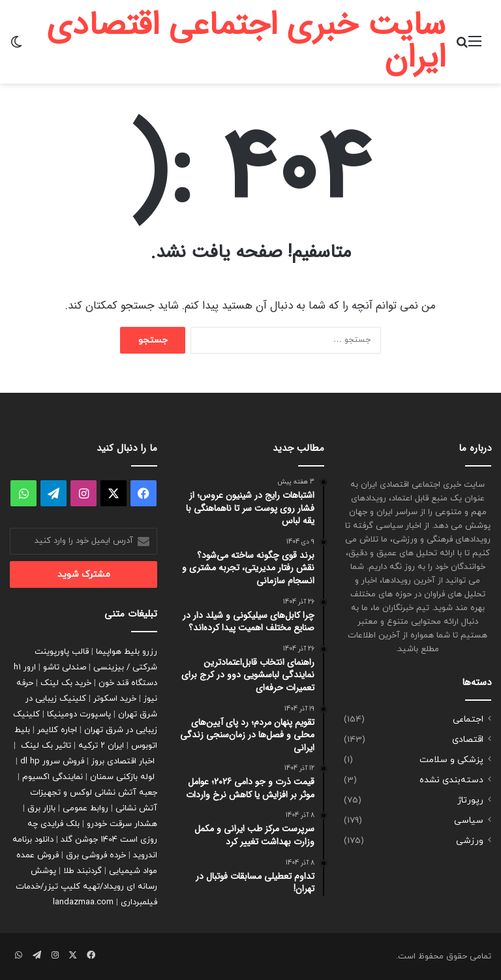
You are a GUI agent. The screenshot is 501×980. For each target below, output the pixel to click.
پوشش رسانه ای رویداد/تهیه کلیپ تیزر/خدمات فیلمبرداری (86, 887)
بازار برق (41, 808)
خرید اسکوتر (115, 699)
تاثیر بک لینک (46, 746)
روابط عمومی (85, 808)
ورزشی (470, 841)
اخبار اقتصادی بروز (123, 761)
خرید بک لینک (66, 683)
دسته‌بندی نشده (451, 780)
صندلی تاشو (65, 667)
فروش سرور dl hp (52, 761)
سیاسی (469, 820)
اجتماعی (468, 719)
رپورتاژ (470, 800)
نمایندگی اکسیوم (53, 777)
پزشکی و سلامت (451, 760)
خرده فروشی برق (96, 855)
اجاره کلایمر (57, 730)
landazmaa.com (83, 902)
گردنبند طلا (83, 871)
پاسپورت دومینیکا (79, 714)
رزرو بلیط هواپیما (127, 652)
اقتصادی (468, 740)
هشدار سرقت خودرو (122, 824)
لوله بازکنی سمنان (122, 777)
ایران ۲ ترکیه (101, 746)
